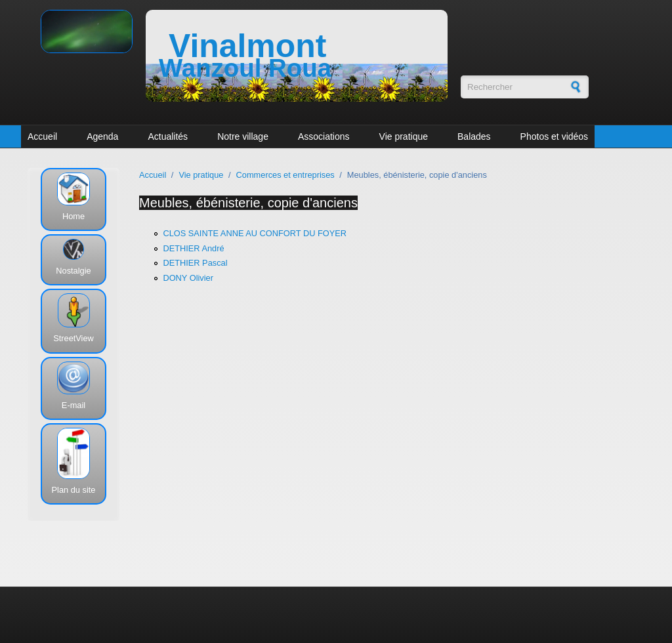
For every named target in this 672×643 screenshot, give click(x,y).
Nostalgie (73, 271)
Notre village (243, 136)
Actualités (168, 136)
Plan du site (74, 490)
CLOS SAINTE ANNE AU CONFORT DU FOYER (255, 233)
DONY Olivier (188, 278)
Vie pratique (404, 136)
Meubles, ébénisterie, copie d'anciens (248, 203)
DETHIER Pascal (195, 263)
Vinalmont (247, 46)
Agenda (102, 136)
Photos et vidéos (555, 136)
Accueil (42, 136)
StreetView (73, 338)
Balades (474, 136)
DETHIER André (193, 248)
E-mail (73, 405)
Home (73, 216)
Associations (324, 136)
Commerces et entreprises (285, 175)
